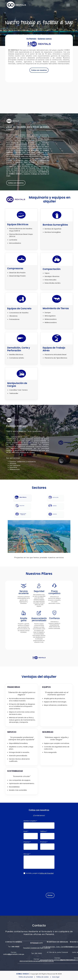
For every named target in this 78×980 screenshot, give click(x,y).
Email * (26, 831)
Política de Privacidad (46, 873)
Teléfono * (44, 831)
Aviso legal (56, 977)
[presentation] (39, 883)
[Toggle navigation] (68, 5)
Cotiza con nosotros (39, 70)
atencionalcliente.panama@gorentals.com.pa (37, 961)
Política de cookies (43, 977)
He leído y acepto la (40, 873)
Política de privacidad (26, 977)
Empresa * (27, 842)
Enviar (50, 895)
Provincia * (44, 842)
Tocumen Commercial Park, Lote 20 (37, 948)
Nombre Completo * (30, 821)
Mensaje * (27, 854)
